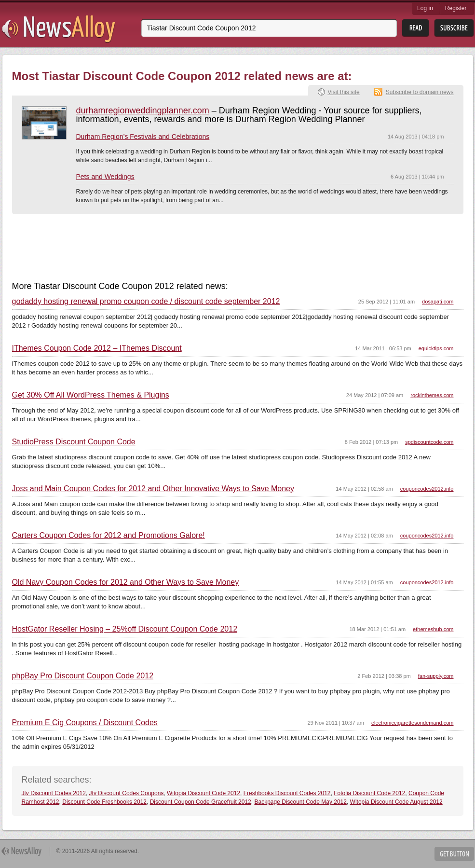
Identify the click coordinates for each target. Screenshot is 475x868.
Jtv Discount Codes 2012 (54, 793)
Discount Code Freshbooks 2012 (104, 802)
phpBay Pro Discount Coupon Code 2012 (83, 676)
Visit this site (343, 92)
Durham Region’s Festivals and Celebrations (143, 137)
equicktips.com (436, 348)
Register (456, 8)
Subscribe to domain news (420, 92)
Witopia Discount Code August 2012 (396, 802)
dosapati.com (438, 302)
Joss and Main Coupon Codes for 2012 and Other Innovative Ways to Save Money (153, 489)
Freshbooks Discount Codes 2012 (287, 793)
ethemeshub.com (433, 629)
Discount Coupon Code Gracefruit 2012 (201, 802)
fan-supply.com (436, 676)
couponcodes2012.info (427, 489)
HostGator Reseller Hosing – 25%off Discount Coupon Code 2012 (125, 629)
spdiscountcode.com (429, 442)
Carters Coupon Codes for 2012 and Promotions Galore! (109, 536)
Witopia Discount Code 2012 (204, 793)
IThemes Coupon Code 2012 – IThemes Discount (97, 348)
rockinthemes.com (432, 395)
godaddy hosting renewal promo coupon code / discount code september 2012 (146, 302)
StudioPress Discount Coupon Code (74, 442)
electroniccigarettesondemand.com (413, 723)
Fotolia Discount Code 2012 (369, 793)
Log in (425, 8)
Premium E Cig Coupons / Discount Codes (85, 723)
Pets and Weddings (105, 177)
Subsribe (454, 28)
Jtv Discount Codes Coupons (127, 793)
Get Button (454, 854)
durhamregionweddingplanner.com (143, 110)
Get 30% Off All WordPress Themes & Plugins (91, 395)
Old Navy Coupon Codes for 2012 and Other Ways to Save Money (126, 582)
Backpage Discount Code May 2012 (300, 802)
